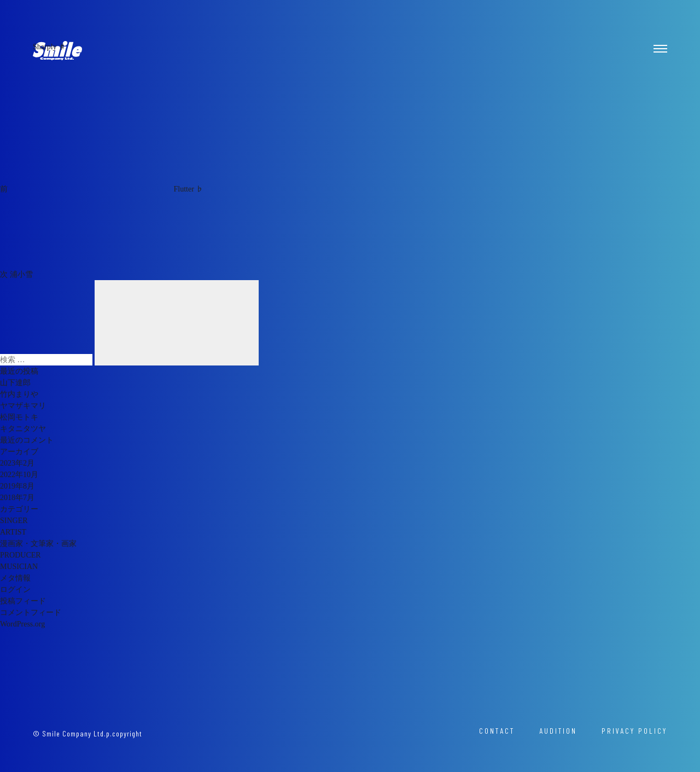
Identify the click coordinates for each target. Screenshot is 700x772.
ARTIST (13, 532)
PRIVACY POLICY (634, 731)
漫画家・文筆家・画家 (38, 544)
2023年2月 (17, 463)
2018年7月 (17, 498)
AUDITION (558, 731)
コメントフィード (31, 613)
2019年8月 (17, 486)
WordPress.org (22, 624)
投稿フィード (23, 601)
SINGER (14, 521)
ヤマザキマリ (23, 406)
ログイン (15, 590)
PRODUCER (21, 555)
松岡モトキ (19, 417)
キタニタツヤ (23, 429)
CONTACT (497, 731)
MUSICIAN (19, 567)
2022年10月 (19, 475)
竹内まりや (19, 394)
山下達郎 (15, 383)
